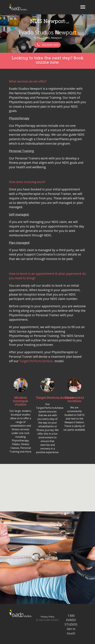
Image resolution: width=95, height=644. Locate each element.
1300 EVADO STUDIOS (71, 620)
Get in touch (71, 631)
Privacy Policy (47, 617)
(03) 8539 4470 (47, 45)
